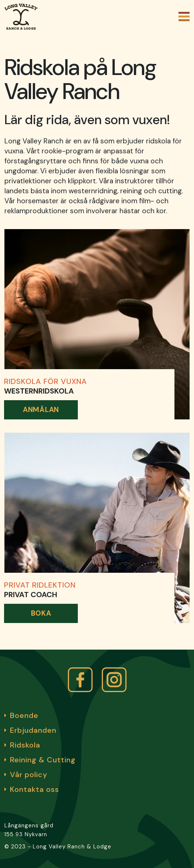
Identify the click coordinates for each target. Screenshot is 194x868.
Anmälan (41, 410)
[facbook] (80, 680)
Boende (24, 715)
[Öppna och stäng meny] (184, 17)
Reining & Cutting (43, 760)
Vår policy (29, 775)
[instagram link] (114, 680)
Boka (41, 613)
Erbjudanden (33, 730)
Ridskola (25, 745)
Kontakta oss (34, 789)
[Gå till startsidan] (21, 17)
